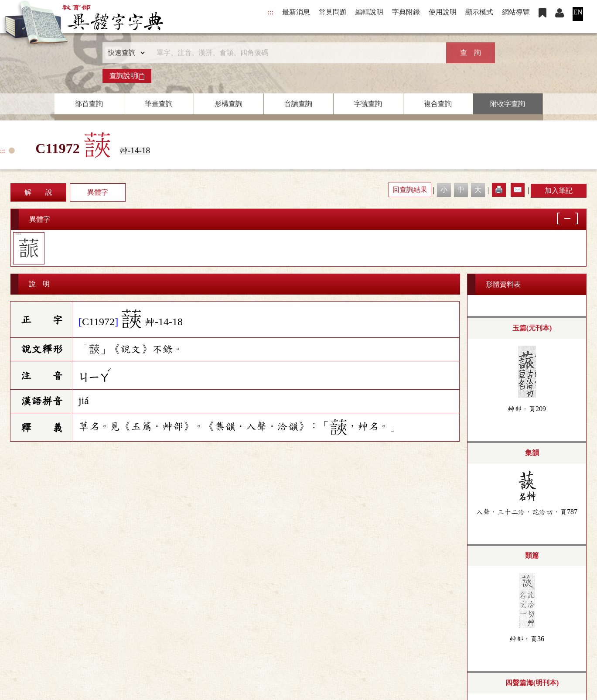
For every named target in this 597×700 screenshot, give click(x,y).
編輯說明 (369, 12)
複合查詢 (438, 104)
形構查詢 (229, 104)
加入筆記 (559, 190)
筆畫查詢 (159, 104)
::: (271, 12)
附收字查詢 (508, 104)
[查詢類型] (124, 53)
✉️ (518, 190)
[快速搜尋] (296, 53)
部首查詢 (89, 104)
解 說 (38, 192)
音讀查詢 (298, 104)
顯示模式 (479, 12)
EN (578, 12)
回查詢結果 (410, 190)
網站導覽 (516, 12)
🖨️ (499, 190)
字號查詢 (368, 104)
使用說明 (443, 12)
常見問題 (333, 12)
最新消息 (296, 12)
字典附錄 (406, 12)
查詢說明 (127, 76)
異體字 (98, 192)
